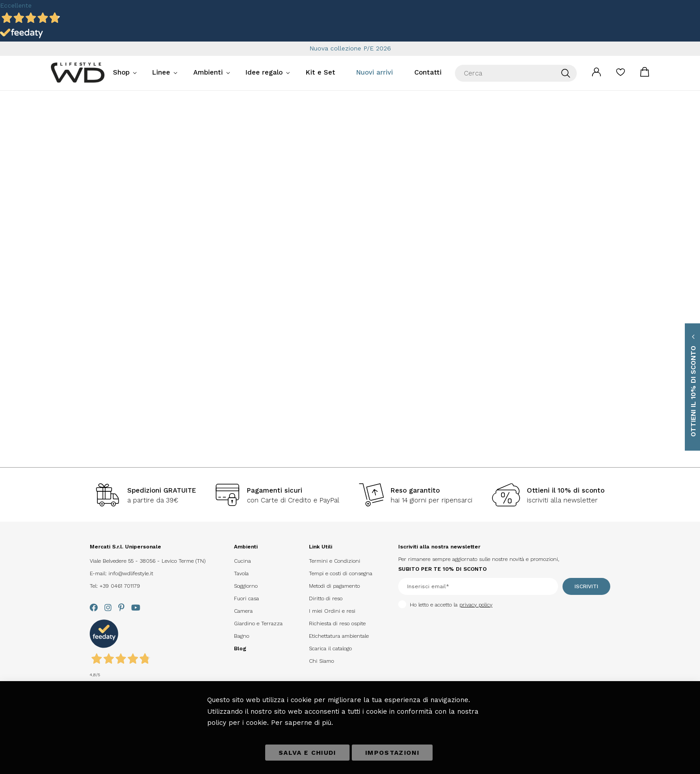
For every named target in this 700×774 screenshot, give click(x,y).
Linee (161, 72)
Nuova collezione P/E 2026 (350, 48)
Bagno (242, 636)
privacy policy (476, 605)
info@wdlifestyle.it (131, 573)
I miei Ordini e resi (332, 611)
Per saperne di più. (302, 723)
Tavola (241, 573)
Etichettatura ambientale (339, 636)
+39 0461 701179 (120, 586)
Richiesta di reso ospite (337, 623)
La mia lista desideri (621, 75)
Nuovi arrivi (375, 72)
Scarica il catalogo (330, 648)
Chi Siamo (321, 661)
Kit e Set (321, 72)
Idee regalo (264, 72)
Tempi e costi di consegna (341, 573)
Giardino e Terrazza (258, 623)
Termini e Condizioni (335, 561)
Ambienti (208, 72)
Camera (243, 611)
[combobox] (516, 73)
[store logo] (78, 73)
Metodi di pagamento (334, 586)
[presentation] (435, 625)
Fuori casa (246, 598)
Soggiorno (246, 586)
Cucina (242, 561)
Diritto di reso (326, 598)
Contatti (428, 72)
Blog (240, 648)
